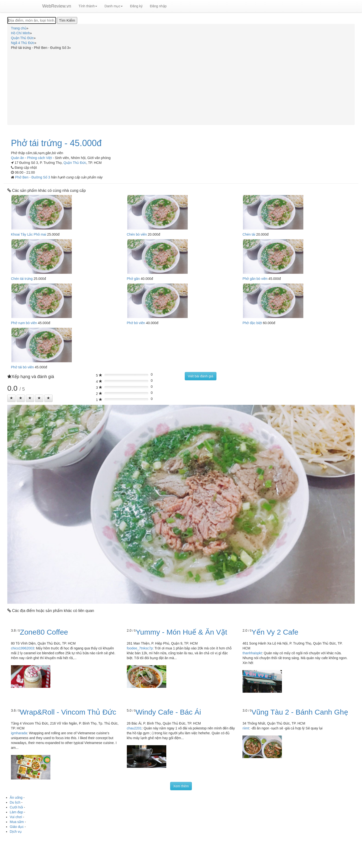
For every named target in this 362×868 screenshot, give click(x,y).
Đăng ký (136, 6)
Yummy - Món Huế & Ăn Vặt (181, 632)
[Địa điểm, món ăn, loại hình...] (32, 20)
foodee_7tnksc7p (140, 648)
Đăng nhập (158, 6)
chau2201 (134, 728)
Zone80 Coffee (44, 632)
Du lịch (15, 802)
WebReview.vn (57, 6)
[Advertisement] (181, 87)
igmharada (19, 733)
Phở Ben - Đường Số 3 (33, 177)
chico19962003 (23, 648)
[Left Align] (11, 398)
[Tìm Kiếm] (67, 20)
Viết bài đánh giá (201, 376)
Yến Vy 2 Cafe (275, 632)
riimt (246, 728)
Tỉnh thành (88, 6)
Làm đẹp (16, 812)
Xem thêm (181, 786)
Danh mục (114, 6)
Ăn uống (16, 797)
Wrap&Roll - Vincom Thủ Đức (68, 712)
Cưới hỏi (16, 807)
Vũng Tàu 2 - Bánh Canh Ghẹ (300, 712)
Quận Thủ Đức (75, 163)
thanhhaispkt (252, 653)
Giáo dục (17, 827)
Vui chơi (16, 817)
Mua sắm (17, 822)
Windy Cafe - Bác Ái (168, 712)
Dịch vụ (16, 832)
